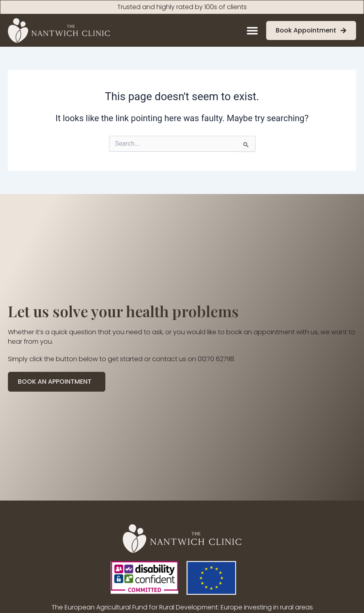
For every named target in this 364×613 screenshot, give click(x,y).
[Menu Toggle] (252, 30)
